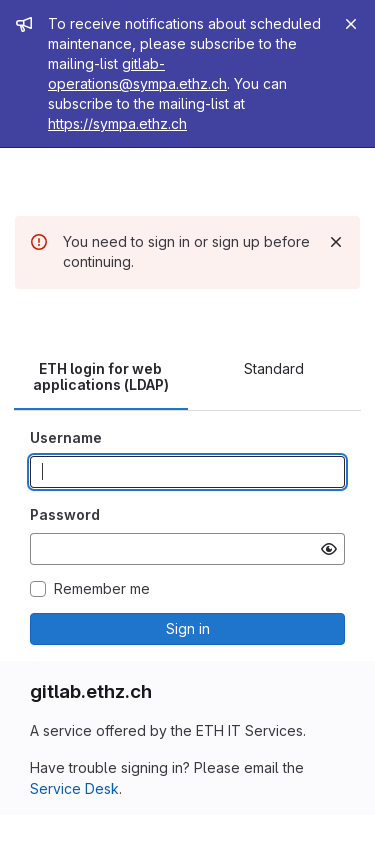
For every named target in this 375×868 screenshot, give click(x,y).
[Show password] (329, 549)
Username (66, 437)
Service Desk (74, 788)
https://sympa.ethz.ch (117, 123)
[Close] (351, 24)
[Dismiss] (336, 242)
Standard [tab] (274, 368)
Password (65, 514)
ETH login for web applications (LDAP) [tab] (101, 376)
